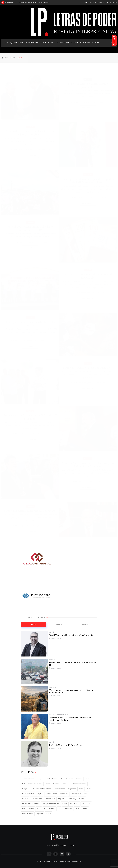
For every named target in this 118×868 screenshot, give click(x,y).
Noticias (53, 687)
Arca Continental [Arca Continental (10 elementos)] (52, 779)
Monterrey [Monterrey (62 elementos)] (72, 799)
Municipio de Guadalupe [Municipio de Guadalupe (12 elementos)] (50, 804)
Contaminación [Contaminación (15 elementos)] (60, 789)
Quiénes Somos (17, 43)
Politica (52, 715)
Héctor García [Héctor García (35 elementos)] (76, 794)
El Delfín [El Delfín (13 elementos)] (89, 789)
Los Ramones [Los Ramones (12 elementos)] (50, 799)
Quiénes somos (60, 845)
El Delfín (95, 43)
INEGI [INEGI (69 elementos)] (86, 794)
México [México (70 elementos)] (65, 804)
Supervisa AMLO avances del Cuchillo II (88, 368)
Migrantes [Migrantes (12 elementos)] (62, 799)
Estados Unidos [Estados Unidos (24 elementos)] (51, 794)
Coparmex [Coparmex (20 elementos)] (72, 789)
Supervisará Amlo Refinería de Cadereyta (30, 511)
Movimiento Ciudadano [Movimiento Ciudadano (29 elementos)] (31, 804)
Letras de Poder (31, 43)
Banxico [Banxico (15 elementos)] (88, 779)
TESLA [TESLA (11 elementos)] (49, 814)
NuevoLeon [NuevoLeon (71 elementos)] (74, 804)
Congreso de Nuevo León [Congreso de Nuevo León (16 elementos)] (42, 789)
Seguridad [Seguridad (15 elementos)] (39, 814)
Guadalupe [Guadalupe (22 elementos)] (64, 794)
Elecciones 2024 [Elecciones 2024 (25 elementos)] (28, 794)
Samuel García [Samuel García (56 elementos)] (27, 814)
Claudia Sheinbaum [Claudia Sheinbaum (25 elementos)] (79, 784)
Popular (59, 625)
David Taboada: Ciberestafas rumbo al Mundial (34, 3)
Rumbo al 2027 (63, 43)
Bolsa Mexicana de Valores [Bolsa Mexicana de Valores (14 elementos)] (32, 784)
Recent (34, 625)
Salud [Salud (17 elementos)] (77, 809)
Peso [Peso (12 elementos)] (39, 809)
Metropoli (53, 660)
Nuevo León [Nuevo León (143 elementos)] (86, 804)
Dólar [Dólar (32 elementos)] (81, 789)
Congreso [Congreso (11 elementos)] (26, 789)
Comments (100, 100)
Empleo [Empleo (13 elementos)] (40, 794)
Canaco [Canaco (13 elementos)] (56, 784)
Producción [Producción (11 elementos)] (68, 809)
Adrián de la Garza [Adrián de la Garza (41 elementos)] (29, 779)
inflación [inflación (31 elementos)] (25, 799)
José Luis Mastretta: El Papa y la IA (65, 745)
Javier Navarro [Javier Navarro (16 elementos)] (37, 799)
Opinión (75, 43)
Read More (88, 105)
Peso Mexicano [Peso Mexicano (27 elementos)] (49, 809)
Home (48, 845)
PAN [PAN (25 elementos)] (24, 809)
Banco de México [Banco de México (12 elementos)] (67, 779)
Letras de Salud (48, 43)
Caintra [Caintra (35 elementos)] (47, 784)
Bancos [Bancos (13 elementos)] (79, 779)
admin (75, 100)
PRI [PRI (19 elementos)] (59, 809)
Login (72, 845)
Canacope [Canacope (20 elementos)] (66, 784)
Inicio (6, 43)
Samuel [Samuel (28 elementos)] (85, 809)
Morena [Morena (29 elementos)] (82, 799)
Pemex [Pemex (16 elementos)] (31, 809)
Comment (84, 625)
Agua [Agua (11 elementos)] (40, 779)
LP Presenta (85, 43)
